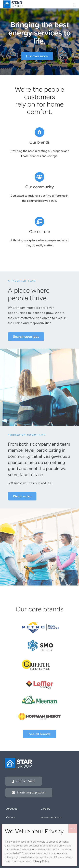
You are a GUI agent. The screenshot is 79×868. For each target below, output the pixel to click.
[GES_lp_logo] (39, 660)
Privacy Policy (41, 861)
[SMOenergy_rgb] (40, 642)
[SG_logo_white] (19, 760)
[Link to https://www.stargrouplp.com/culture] (39, 222)
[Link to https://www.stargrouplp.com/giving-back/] (39, 177)
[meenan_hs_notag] (39, 697)
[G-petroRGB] (40, 625)
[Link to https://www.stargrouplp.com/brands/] (39, 132)
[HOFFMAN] (39, 713)
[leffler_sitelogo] (39, 683)
